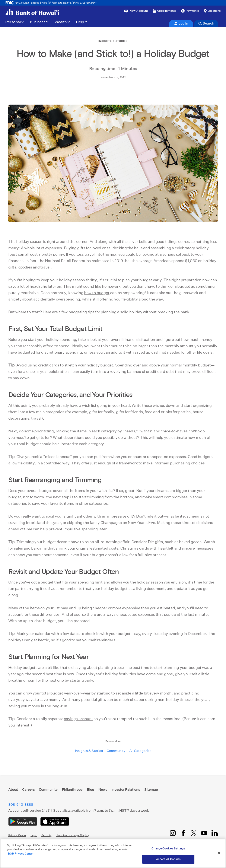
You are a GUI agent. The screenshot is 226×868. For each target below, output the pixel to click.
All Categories (140, 751)
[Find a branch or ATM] (212, 11)
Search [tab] (206, 23)
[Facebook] (183, 833)
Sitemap (151, 790)
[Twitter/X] (194, 833)
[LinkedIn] (215, 833)
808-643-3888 (21, 805)
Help (80, 22)
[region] (113, 853)
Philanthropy (72, 790)
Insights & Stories (89, 751)
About (13, 790)
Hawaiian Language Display (72, 835)
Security (46, 835)
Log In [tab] (181, 23)
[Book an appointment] (165, 11)
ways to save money (43, 700)
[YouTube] (204, 833)
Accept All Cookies (168, 859)
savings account (78, 719)
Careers (28, 790)
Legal (34, 835)
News (103, 790)
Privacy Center (17, 835)
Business (38, 22)
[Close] (219, 853)
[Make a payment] (190, 11)
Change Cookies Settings (168, 848)
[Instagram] (173, 833)
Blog (90, 790)
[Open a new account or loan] (136, 11)
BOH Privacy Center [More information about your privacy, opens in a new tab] (21, 854)
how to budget (97, 293)
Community (116, 751)
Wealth (61, 22)
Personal (13, 22)
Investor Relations (126, 790)
